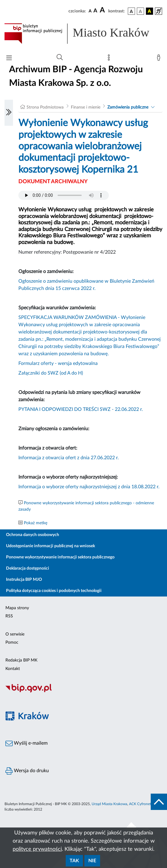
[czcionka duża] (103, 10)
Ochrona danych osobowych (33, 535)
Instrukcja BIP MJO (24, 580)
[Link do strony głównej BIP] (83, 34)
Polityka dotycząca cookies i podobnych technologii (54, 591)
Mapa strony (17, 608)
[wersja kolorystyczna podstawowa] (131, 11)
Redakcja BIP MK (21, 660)
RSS (9, 616)
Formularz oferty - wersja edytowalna (58, 363)
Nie (92, 861)
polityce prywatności (37, 849)
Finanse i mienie (86, 107)
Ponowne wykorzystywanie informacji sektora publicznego (60, 557)
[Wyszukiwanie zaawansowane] (60, 57)
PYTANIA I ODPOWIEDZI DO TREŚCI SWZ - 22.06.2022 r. (81, 409)
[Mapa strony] (110, 59)
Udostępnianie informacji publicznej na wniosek (50, 546)
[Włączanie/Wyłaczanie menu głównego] (9, 59)
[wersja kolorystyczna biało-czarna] (140, 11)
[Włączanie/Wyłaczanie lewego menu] (9, 113)
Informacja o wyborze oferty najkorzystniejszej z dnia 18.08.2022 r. (89, 487)
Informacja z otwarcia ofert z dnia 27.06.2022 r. (69, 458)
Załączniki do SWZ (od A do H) (51, 373)
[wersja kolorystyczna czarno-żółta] (150, 11)
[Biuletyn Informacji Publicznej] (83, 692)
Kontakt (13, 669)
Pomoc (12, 642)
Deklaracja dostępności (28, 568)
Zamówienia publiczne (128, 107)
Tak (74, 861)
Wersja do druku (27, 771)
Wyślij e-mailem (27, 743)
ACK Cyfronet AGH (144, 804)
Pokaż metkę (36, 523)
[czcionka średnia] (95, 11)
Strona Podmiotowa (45, 107)
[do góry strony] (159, 802)
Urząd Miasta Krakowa (109, 804)
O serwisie (15, 634)
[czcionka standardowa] (90, 11)
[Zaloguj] (160, 59)
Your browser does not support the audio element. (64, 195)
